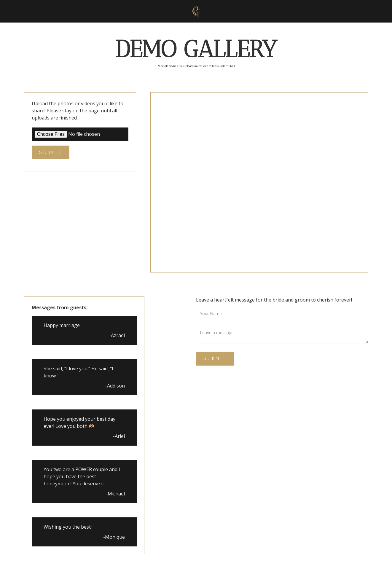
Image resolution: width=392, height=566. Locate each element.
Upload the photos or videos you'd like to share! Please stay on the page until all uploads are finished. (78, 111)
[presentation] (241, 382)
